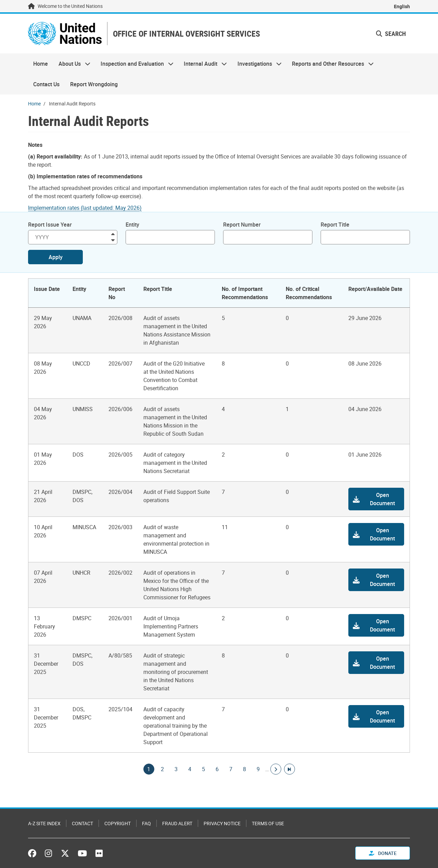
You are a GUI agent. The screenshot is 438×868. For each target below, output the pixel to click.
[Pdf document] (89, 208)
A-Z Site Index (44, 823)
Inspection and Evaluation (134, 64)
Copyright (118, 823)
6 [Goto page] (217, 769)
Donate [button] (383, 853)
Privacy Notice (222, 823)
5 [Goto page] (204, 769)
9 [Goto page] (258, 769)
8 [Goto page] (245, 769)
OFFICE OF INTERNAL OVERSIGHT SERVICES (186, 34)
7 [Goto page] (231, 769)
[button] (376, 499)
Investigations (257, 64)
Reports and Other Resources (330, 64)
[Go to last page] (289, 769)
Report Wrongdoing (94, 84)
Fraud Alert (177, 823)
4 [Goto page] (190, 769)
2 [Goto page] (163, 769)
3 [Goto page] (176, 769)
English (402, 6)
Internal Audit (203, 64)
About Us (72, 64)
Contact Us (46, 84)
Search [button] (391, 34)
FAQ (146, 823)
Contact (82, 823)
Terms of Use (268, 823)
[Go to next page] (276, 769)
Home (41, 64)
